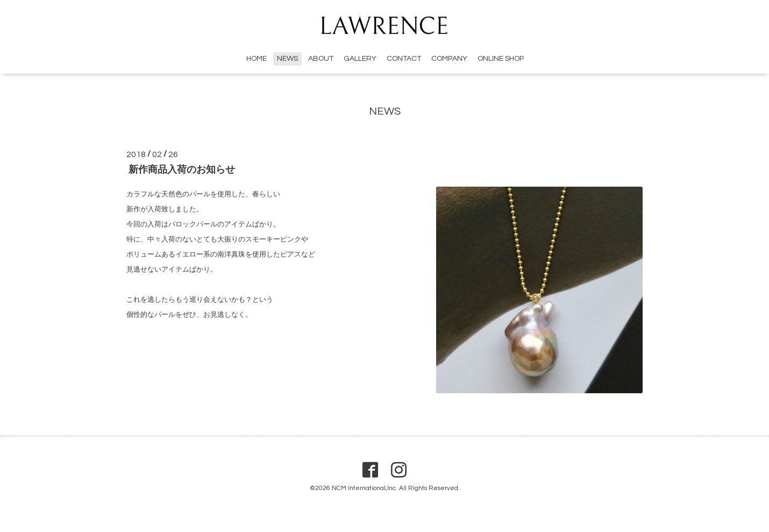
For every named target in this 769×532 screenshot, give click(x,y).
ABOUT (321, 59)
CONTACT (404, 59)
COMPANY (449, 59)
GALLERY (360, 59)
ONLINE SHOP (501, 59)
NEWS (287, 59)
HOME (257, 59)
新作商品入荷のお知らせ (182, 170)
